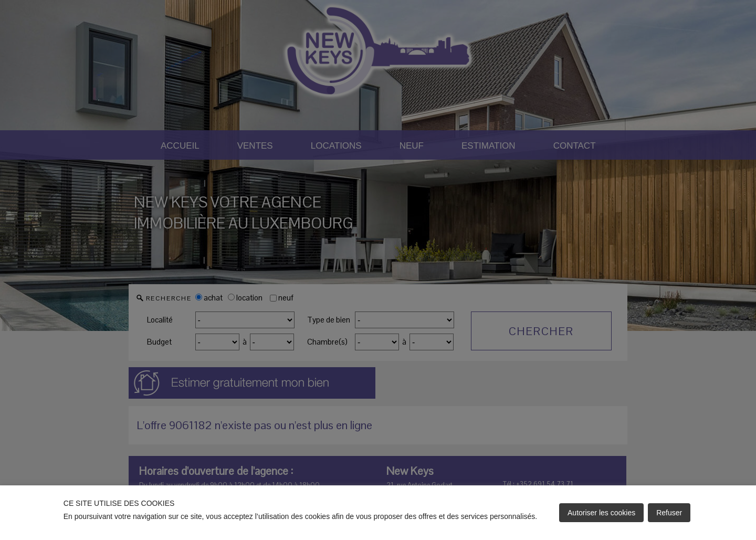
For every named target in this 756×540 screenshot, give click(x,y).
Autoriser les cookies (601, 513)
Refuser (669, 513)
